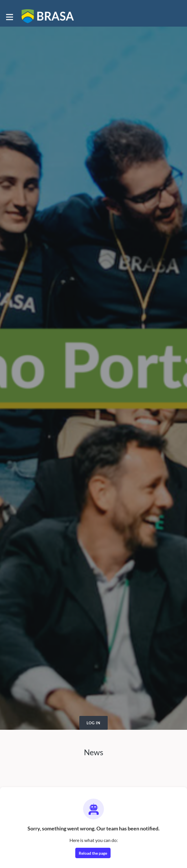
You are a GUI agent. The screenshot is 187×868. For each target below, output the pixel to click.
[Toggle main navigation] (9, 16)
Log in (93, 723)
